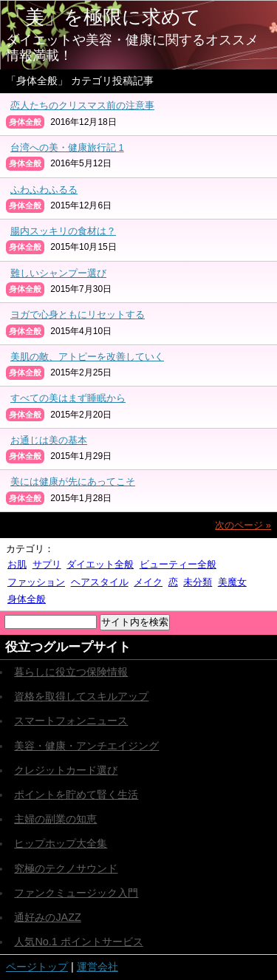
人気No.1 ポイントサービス (78, 942)
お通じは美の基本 (49, 440)
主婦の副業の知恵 (55, 819)
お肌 (17, 564)
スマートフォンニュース (71, 721)
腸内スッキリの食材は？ (63, 231)
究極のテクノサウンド (66, 868)
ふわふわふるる (44, 190)
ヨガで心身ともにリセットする (78, 314)
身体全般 (27, 599)
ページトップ (37, 967)
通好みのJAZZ (47, 917)
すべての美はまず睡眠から (68, 398)
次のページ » (243, 525)
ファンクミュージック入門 (76, 893)
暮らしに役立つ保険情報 (71, 672)
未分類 (198, 582)
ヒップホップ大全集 (61, 843)
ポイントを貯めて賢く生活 (76, 794)
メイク (148, 582)
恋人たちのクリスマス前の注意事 (82, 105)
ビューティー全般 (178, 564)
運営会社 (98, 967)
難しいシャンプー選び (58, 273)
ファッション (36, 582)
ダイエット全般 (100, 564)
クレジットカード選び (66, 770)
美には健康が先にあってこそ (73, 482)
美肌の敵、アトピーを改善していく (87, 357)
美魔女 (232, 582)
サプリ (47, 564)
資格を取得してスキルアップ (81, 696)
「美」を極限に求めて (103, 17)
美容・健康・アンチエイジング (86, 746)
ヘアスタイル (100, 582)
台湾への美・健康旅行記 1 (67, 147)
